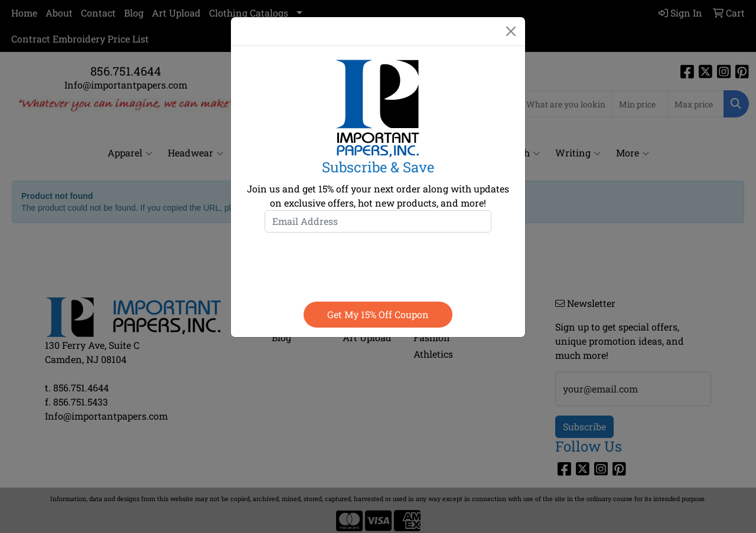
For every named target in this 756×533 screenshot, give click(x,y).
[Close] (511, 31)
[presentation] (378, 264)
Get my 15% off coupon (378, 314)
